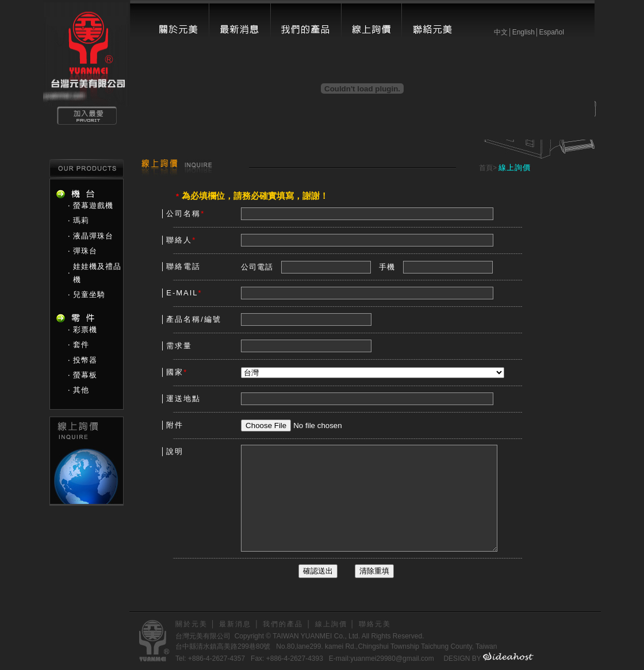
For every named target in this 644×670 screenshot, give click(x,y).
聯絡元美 (375, 624)
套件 (81, 344)
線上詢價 (331, 624)
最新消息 (235, 624)
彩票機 (85, 330)
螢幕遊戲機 (93, 205)
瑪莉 (81, 220)
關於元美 (191, 624)
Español (551, 32)
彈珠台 (85, 251)
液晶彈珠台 (93, 236)
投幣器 (85, 360)
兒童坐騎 (89, 294)
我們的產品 (283, 624)
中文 (501, 32)
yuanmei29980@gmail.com (392, 659)
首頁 (486, 168)
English (524, 32)
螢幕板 (85, 375)
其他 (81, 390)
